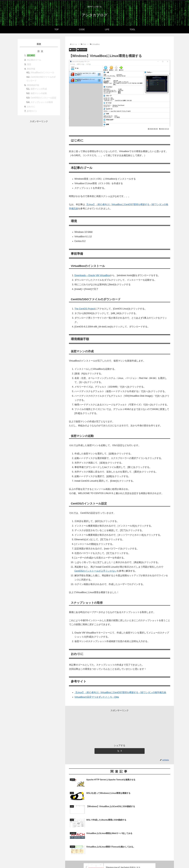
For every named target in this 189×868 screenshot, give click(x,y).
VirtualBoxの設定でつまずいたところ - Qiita (97, 697)
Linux (72, 50)
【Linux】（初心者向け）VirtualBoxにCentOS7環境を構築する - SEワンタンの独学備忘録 (120, 692)
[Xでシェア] (120, 751)
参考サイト (32, 111)
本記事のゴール (34, 60)
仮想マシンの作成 (39, 89)
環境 (29, 64)
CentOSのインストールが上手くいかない (96, 571)
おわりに (31, 107)
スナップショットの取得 (42, 102)
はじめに (31, 55)
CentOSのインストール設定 (43, 98)
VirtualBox (82, 50)
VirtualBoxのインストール (42, 72)
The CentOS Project (85, 309)
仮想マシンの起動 (39, 93)
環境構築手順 (33, 85)
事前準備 (31, 69)
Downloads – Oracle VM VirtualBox (92, 275)
